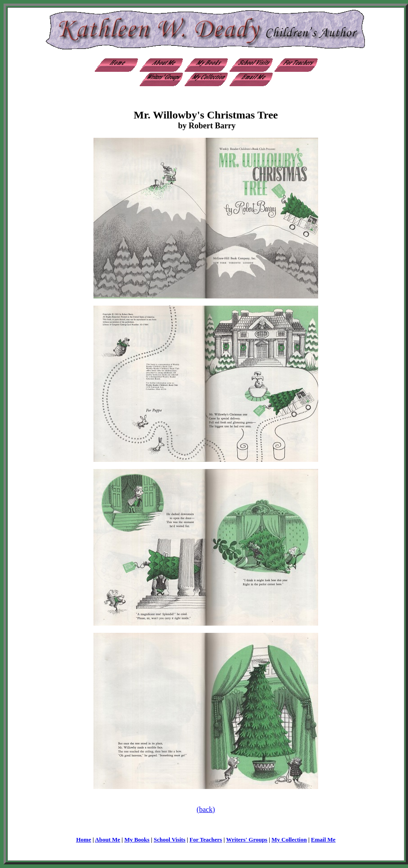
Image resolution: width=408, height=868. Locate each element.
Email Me (323, 840)
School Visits (169, 840)
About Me (107, 840)
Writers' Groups (247, 840)
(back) (206, 809)
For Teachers (206, 840)
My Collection (289, 840)
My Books (137, 840)
